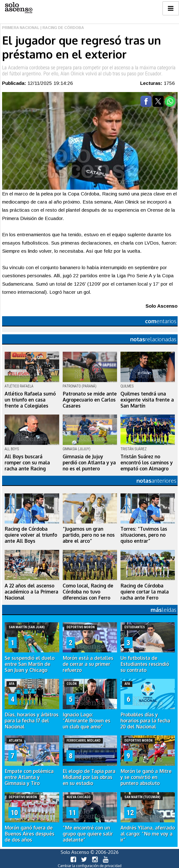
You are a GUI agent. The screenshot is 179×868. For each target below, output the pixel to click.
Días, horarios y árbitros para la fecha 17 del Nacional (32, 721)
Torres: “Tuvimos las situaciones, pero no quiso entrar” (144, 535)
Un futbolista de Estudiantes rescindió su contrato (145, 664)
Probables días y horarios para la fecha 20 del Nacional (145, 721)
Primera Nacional (21, 28)
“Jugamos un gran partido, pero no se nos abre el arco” (89, 535)
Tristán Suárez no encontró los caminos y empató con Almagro (147, 463)
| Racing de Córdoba (62, 28)
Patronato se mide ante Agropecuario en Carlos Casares (90, 400)
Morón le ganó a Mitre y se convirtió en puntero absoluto (146, 777)
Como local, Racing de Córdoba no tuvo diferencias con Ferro (88, 592)
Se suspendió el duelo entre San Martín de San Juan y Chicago (30, 664)
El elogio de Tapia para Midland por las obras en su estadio (89, 777)
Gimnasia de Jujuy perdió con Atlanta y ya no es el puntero (89, 463)
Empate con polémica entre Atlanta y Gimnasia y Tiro (29, 777)
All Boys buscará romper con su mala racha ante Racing (27, 463)
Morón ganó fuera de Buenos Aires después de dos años (29, 834)
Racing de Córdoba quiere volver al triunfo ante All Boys (31, 535)
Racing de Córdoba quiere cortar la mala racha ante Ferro (145, 592)
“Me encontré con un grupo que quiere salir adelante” (88, 834)
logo (19, 8)
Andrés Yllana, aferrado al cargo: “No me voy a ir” (148, 834)
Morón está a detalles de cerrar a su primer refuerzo (88, 664)
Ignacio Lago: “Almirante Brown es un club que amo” (86, 721)
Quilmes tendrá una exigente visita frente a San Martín (147, 400)
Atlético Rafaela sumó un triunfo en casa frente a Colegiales (30, 400)
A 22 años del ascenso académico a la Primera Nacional (31, 592)
